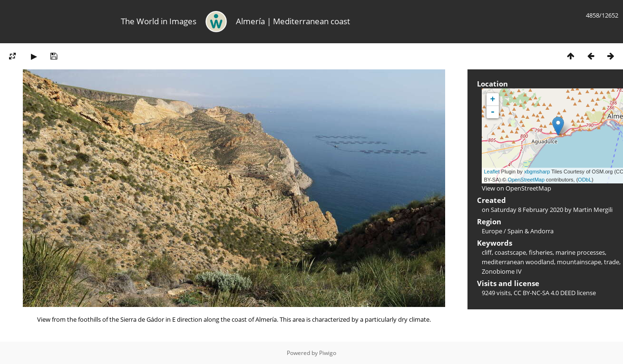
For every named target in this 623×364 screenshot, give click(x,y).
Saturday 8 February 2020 (527, 210)
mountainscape (579, 262)
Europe (492, 231)
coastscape (510, 252)
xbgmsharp (537, 172)
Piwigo (328, 353)
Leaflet (492, 172)
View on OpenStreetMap (516, 188)
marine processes (580, 252)
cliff (487, 252)
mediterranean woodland (518, 262)
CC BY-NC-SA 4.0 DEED (545, 293)
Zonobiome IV (502, 271)
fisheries (541, 252)
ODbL (585, 180)
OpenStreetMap (526, 180)
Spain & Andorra (531, 231)
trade (612, 262)
